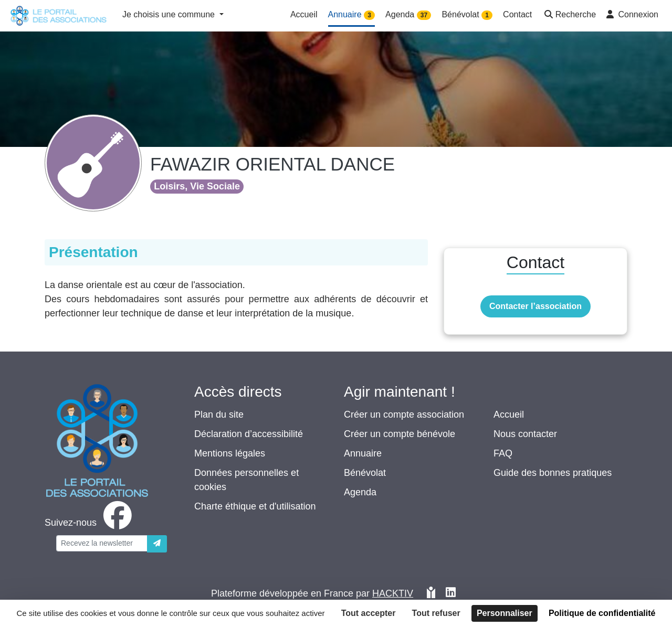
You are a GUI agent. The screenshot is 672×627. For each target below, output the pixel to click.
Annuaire (363, 453)
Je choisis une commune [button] (170, 14)
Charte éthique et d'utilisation (255, 506)
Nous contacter (525, 434)
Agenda (360, 492)
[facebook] (90, 523)
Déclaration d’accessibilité (249, 434)
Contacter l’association (535, 306)
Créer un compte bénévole (400, 434)
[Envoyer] (157, 544)
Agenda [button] (408, 15)
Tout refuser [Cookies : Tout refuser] (436, 613)
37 (424, 15)
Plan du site (219, 415)
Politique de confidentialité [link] (602, 613)
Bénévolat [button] (467, 15)
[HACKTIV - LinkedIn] (451, 594)
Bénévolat (365, 473)
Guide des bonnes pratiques (553, 473)
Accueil (509, 415)
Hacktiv (393, 593)
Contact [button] (517, 14)
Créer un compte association (404, 415)
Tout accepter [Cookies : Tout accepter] (369, 613)
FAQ (503, 453)
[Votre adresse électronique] (102, 543)
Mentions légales (230, 453)
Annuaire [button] (352, 15)
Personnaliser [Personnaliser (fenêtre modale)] (505, 613)
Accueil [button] (304, 14)
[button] (569, 15)
